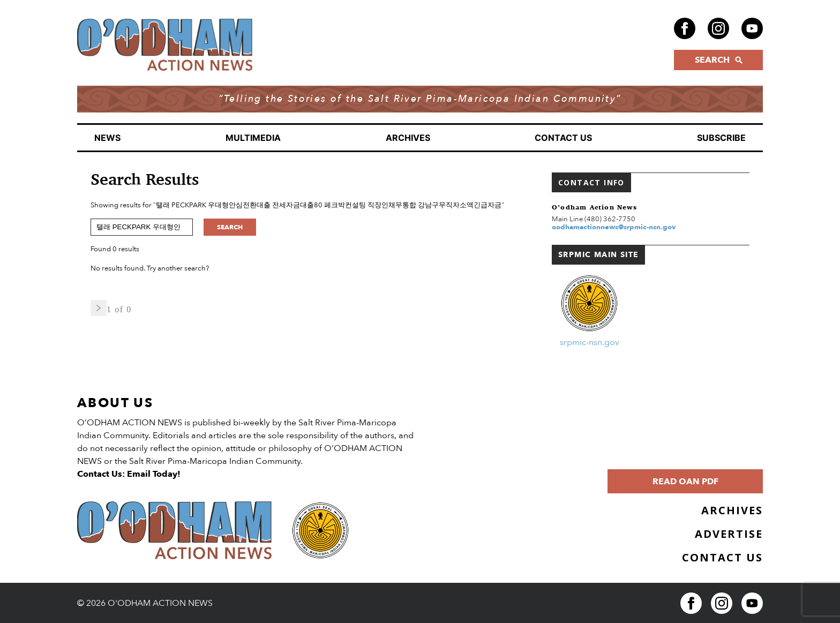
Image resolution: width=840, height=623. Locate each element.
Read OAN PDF (685, 482)
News (107, 138)
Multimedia (253, 138)
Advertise (729, 534)
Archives (408, 138)
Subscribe (721, 138)
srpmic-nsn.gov (590, 342)
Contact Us (563, 138)
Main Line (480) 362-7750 (594, 219)
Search (230, 227)
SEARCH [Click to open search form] (719, 60)
